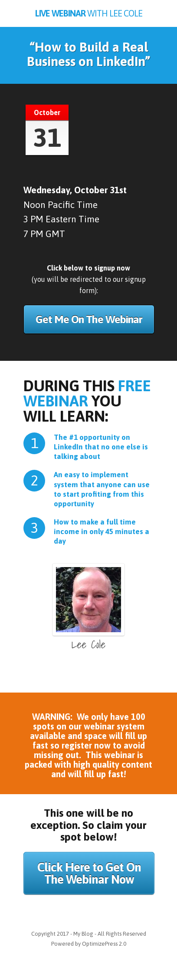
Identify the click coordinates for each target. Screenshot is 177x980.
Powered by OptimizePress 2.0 (89, 944)
